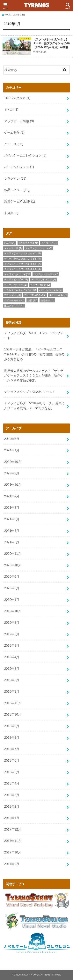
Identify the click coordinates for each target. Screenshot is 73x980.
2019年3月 (12, 669)
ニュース (14, 144)
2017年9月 (12, 864)
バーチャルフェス (19, 167)
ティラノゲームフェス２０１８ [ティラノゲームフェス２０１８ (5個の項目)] (22, 259)
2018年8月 (12, 737)
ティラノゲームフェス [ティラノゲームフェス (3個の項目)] (39, 248)
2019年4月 (12, 657)
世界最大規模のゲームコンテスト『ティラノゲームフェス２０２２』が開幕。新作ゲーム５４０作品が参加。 (34, 375)
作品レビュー (17, 190)
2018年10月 (13, 714)
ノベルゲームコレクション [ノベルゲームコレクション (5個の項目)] (20, 290)
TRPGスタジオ (17, 98)
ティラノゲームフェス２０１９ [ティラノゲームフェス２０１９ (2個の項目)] (22, 264)
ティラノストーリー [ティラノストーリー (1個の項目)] (46, 274)
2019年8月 (12, 623)
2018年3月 (12, 795)
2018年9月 (12, 726)
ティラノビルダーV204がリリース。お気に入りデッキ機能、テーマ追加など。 (34, 406)
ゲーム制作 (14, 132)
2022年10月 (13, 462)
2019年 (16, 15)
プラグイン (15, 178)
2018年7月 (12, 749)
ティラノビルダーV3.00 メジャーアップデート (34, 335)
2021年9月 (12, 496)
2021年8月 (12, 508)
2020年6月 (12, 576)
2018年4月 (12, 783)
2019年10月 (13, 611)
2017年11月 (13, 841)
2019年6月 (12, 634)
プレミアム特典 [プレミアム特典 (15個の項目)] (35, 295)
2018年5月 (12, 772)
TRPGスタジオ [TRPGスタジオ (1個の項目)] (28, 243)
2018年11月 (13, 703)
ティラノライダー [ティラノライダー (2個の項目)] (15, 285)
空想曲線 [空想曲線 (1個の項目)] (47, 300)
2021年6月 (12, 519)
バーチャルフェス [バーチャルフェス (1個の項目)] (50, 290)
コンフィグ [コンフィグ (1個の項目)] (49, 243)
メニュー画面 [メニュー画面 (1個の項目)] (58, 295)
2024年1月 (12, 450)
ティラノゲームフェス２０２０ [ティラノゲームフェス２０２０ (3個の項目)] (22, 269)
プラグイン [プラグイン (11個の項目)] (13, 295)
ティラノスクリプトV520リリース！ (30, 392)
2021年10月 (13, 485)
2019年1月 (12, 691)
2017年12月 (13, 829)
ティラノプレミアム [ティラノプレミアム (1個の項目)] (44, 280)
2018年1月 (12, 818)
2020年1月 (12, 600)
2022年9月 (12, 473)
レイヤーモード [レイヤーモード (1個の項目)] (14, 300)
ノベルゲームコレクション (25, 155)
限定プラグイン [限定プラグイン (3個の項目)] (14, 306)
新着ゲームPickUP (19, 201)
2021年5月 (12, 531)
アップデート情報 (19, 121)
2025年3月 (12, 439)
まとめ (11, 109)
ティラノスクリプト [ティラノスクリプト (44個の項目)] (17, 274)
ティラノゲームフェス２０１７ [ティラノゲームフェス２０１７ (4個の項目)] (22, 253)
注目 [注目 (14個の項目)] (32, 300)
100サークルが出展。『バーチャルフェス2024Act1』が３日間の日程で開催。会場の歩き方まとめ (34, 354)
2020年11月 (13, 554)
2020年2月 (12, 588)
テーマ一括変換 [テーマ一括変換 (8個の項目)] (40, 285)
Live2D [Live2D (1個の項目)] (10, 243)
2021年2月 (12, 542)
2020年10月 (13, 565)
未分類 (11, 213)
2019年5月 (12, 645)
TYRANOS (36, 5)
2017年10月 (13, 852)
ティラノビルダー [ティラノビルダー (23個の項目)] (16, 280)
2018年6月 (12, 760)
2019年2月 (12, 680)
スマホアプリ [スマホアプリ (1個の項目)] (13, 248)
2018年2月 (12, 806)
